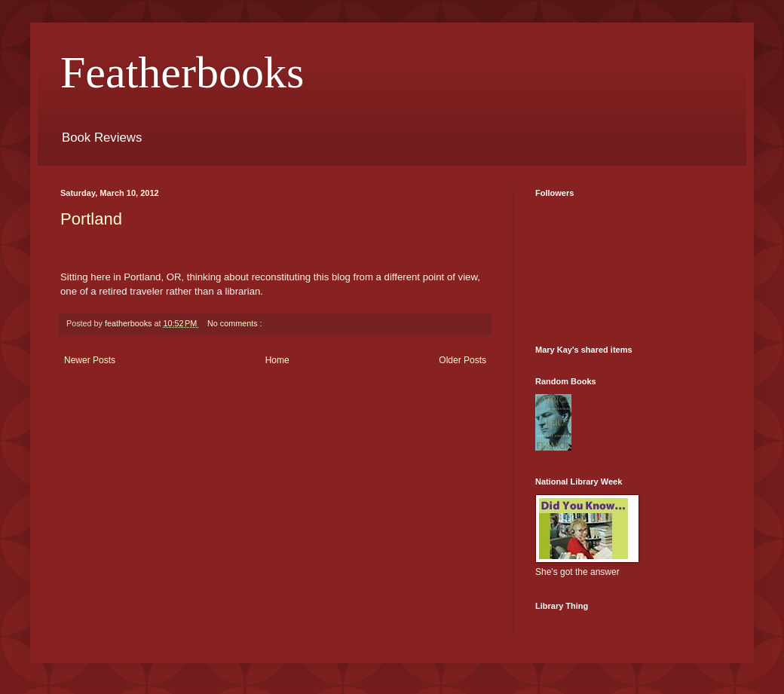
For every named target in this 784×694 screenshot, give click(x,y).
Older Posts (462, 360)
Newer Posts (90, 360)
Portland (91, 219)
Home (277, 360)
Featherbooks (182, 72)
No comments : (235, 323)
